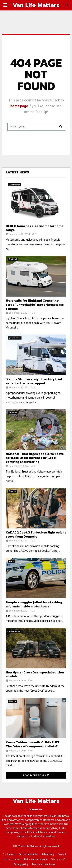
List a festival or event (36, 859)
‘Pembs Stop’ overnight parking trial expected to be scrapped (34, 381)
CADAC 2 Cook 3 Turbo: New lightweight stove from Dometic (36, 534)
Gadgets (12, 491)
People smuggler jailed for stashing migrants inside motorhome (34, 604)
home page (19, 106)
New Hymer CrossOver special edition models (35, 674)
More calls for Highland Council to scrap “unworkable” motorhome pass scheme (35, 304)
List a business (12, 859)
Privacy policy (21, 864)
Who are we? (58, 859)
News (11, 561)
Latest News (17, 172)
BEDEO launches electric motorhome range (35, 228)
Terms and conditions (43, 864)
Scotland (13, 259)
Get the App (9, 854)
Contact (62, 854)
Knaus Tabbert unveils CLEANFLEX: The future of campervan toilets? (33, 744)
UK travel (13, 413)
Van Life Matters (36, 5)
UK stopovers (15, 338)
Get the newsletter (28, 854)
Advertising (48, 854)
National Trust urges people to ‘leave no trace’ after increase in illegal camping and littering (35, 458)
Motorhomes (14, 185)
